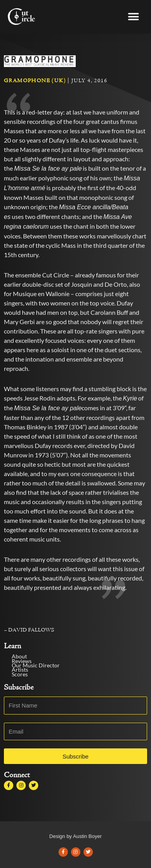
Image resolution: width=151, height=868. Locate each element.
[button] (133, 17)
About (19, 672)
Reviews (22, 677)
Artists (19, 685)
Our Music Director (35, 681)
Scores (20, 690)
